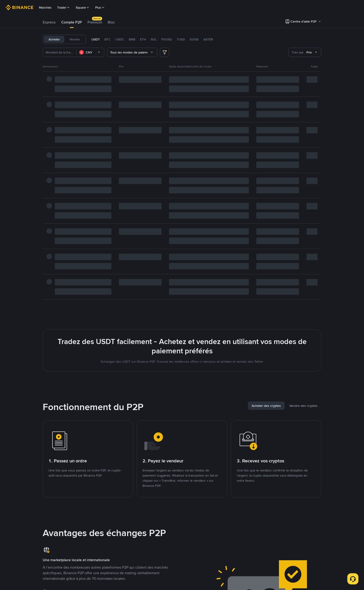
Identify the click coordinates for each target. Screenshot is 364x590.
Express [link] (49, 22)
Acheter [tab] (54, 39)
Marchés (45, 7)
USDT (96, 39)
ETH (143, 39)
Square (83, 7)
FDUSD (167, 39)
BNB (132, 39)
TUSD (181, 39)
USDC (120, 39)
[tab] (49, 22)
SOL (154, 39)
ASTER (208, 39)
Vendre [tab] (75, 39)
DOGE (194, 39)
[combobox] (90, 52)
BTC (108, 39)
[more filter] (165, 52)
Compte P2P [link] (72, 22)
